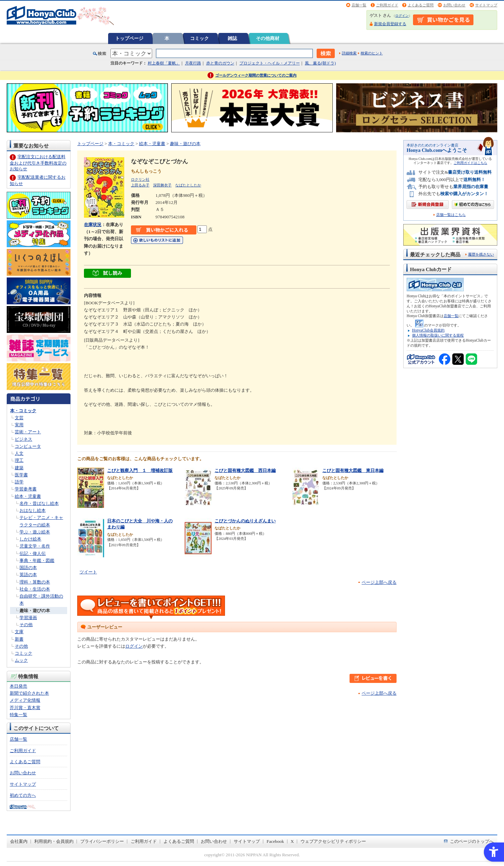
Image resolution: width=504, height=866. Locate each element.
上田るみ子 (140, 185)
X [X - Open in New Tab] (292, 841)
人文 (19, 453)
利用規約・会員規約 (54, 841)
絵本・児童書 (28, 496)
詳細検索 (349, 53)
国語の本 (28, 568)
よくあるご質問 (421, 5)
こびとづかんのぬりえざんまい (245, 521)
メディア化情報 (25, 700)
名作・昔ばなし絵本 (39, 503)
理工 (19, 460)
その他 (26, 625)
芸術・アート (28, 432)
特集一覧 (18, 715)
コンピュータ (28, 446)
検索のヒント (372, 53)
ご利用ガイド (387, 5)
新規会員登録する (390, 24)
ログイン (402, 16)
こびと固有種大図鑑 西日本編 (245, 470)
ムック (21, 660)
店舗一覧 (359, 5)
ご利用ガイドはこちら (470, 163)
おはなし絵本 (33, 510)
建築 (19, 468)
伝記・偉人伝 (33, 553)
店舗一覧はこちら (451, 215)
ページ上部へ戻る (379, 582)
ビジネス (24, 439)
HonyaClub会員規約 (428, 330)
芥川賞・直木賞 (25, 708)
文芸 (19, 418)
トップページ (129, 38)
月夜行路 (193, 63)
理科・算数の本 (35, 582)
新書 (19, 639)
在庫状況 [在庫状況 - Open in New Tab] (93, 225)
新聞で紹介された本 (29, 693)
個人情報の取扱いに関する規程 (438, 335)
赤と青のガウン (220, 63)
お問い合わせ (454, 5)
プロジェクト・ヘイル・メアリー (270, 63)
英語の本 (28, 575)
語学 (19, 482)
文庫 (19, 632)
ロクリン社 (140, 179)
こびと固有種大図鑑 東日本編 (353, 470)
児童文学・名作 (35, 546)
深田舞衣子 (162, 185)
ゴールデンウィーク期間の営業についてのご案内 (256, 75)
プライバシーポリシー (102, 841)
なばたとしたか (188, 185)
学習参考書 (26, 489)
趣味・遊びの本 (35, 611)
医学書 (21, 475)
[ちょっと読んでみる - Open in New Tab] (107, 274)
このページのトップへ (472, 841)
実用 (19, 425)
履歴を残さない (481, 254)
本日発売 (18, 686)
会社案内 (19, 841)
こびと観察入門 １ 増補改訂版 (140, 470)
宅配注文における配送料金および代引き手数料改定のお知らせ (38, 163)
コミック (199, 38)
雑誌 (232, 38)
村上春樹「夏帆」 (164, 63)
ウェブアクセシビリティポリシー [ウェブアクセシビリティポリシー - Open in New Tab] (333, 841)
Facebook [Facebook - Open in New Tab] (275, 841)
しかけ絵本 (30, 539)
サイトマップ (486, 5)
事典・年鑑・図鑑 (37, 560)
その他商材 (268, 38)
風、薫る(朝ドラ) (320, 63)
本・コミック (23, 411)
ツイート (88, 572)
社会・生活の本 (35, 589)
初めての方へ (23, 795)
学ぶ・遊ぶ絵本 (35, 532)
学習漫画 (28, 618)
